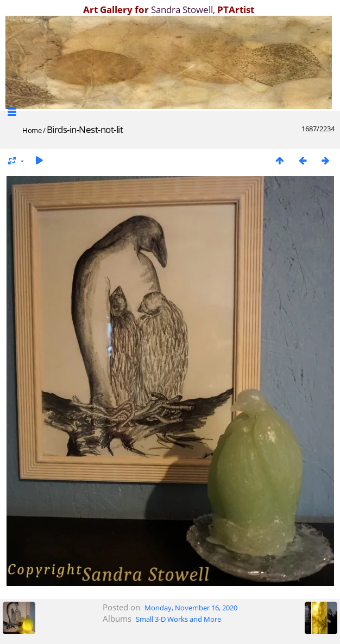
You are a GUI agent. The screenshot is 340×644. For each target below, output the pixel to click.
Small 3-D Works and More (178, 619)
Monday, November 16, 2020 (191, 608)
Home (32, 130)
